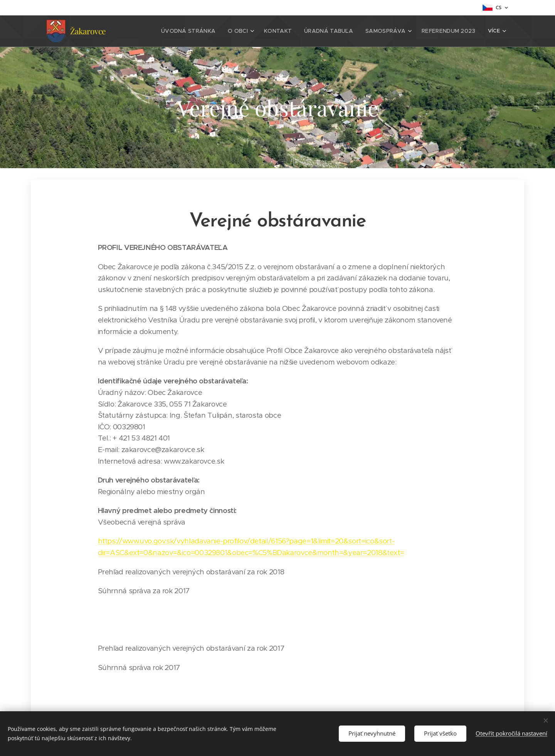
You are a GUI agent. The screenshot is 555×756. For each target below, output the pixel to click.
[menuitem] (206, 31)
